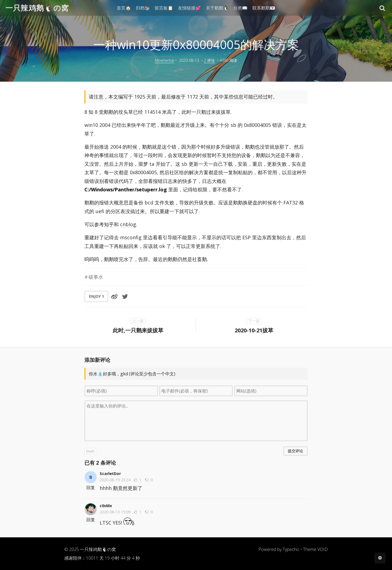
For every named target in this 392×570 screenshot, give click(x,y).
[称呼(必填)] (121, 391)
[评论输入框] (196, 421)
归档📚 (143, 8)
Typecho (291, 549)
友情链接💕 (189, 8)
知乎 (109, 224)
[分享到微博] (114, 296)
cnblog (128, 224)
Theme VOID (315, 549)
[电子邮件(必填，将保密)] (196, 391)
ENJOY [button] (97, 296)
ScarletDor (110, 474)
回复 (91, 488)
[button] (382, 8)
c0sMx (106, 506)
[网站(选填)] (271, 391)
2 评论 (209, 60)
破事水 (96, 277)
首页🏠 (124, 8)
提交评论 (295, 451)
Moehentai (165, 60)
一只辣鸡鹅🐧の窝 (37, 8)
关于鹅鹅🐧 (217, 8)
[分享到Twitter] (125, 296)
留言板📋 (164, 8)
